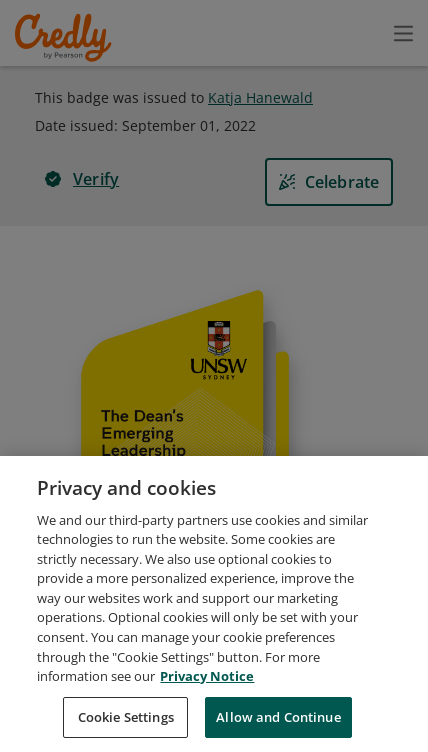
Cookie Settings (126, 729)
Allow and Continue (278, 729)
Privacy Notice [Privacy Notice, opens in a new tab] (207, 688)
